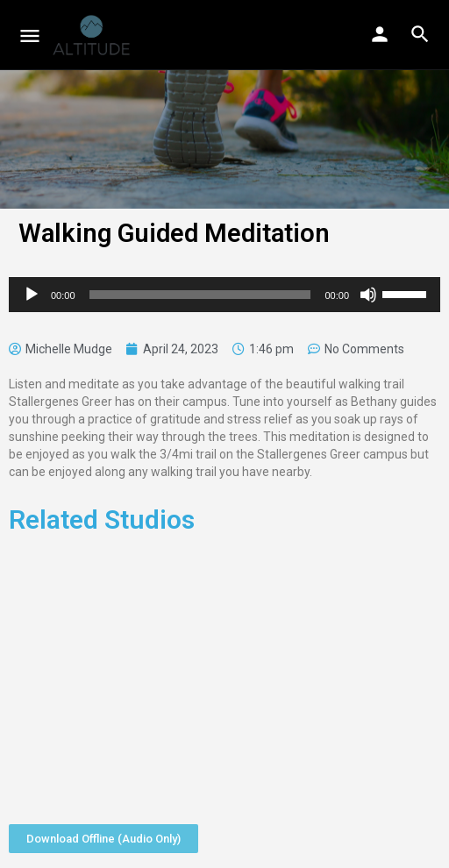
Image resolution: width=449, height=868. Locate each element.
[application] (224, 295)
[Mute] (368, 295)
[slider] (200, 295)
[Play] (32, 295)
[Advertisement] (224, 673)
